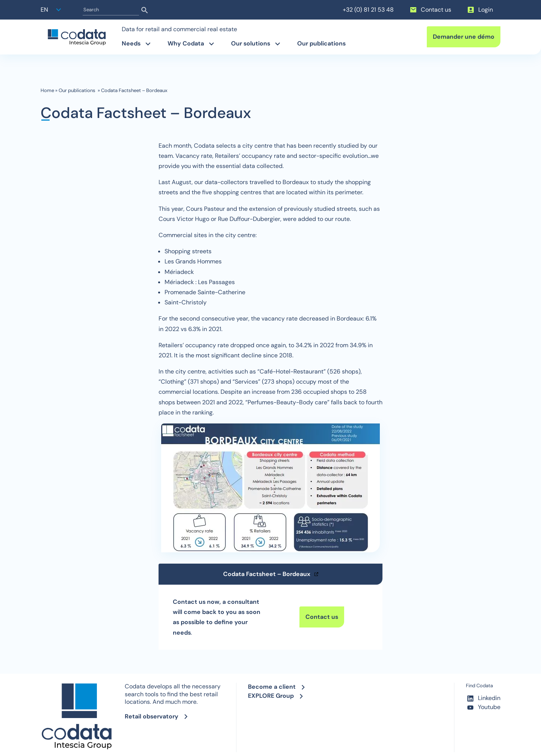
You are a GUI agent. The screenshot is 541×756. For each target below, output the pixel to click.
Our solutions (251, 43)
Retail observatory (152, 716)
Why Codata (186, 43)
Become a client (272, 687)
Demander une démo (464, 37)
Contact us (430, 10)
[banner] (77, 37)
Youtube (483, 708)
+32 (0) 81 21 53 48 (368, 10)
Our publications (322, 43)
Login (480, 10)
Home (47, 91)
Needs (131, 43)
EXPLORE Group (271, 696)
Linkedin (483, 699)
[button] (52, 10)
